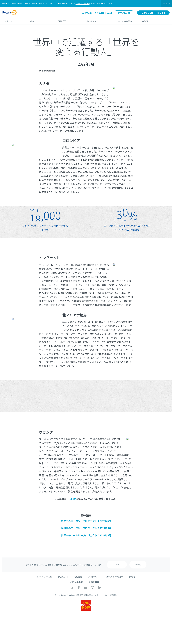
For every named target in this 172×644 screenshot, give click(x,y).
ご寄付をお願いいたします (153, 13)
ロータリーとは (14, 20)
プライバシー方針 (83, 4)
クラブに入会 (124, 13)
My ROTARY (87, 13)
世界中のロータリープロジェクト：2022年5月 (86, 528)
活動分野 (69, 20)
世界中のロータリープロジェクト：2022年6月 (86, 521)
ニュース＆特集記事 (125, 20)
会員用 (156, 20)
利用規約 (114, 595)
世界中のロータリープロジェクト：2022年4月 (86, 535)
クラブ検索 (99, 13)
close (165, 4)
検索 (111, 13)
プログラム (97, 20)
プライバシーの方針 (102, 595)
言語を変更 (94, 582)
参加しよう (41, 20)
